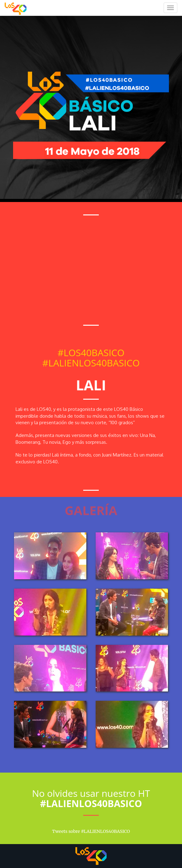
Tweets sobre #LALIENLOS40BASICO (91, 831)
